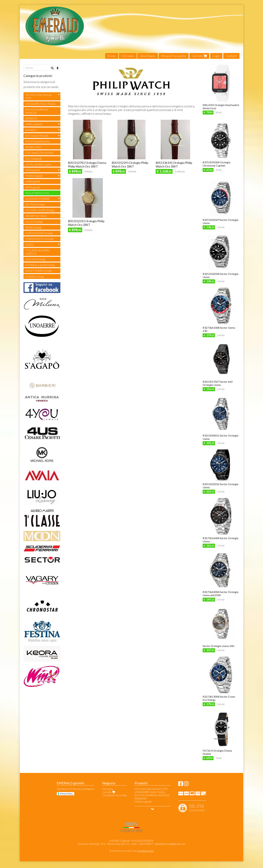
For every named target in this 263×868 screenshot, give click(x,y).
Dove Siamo (148, 56)
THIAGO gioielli (34, 176)
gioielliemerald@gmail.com (170, 844)
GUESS (29, 244)
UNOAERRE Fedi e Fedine (40, 104)
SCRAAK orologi (34, 276)
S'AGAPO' (31, 130)
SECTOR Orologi (35, 204)
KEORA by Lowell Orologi (40, 265)
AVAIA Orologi (33, 227)
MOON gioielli (33, 159)
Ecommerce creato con (131, 851)
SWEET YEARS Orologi (38, 271)
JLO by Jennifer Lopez (38, 164)
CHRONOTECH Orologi (39, 239)
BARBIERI (31, 118)
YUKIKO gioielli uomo (37, 141)
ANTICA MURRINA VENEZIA (36, 111)
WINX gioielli (32, 187)
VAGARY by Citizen (36, 216)
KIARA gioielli (33, 181)
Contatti (231, 56)
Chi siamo (128, 56)
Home (112, 56)
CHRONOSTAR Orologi (39, 233)
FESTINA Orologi (35, 259)
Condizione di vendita (114, 795)
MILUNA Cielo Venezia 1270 (38, 96)
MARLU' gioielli (34, 124)
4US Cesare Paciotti (37, 136)
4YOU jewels (32, 170)
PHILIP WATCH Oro (37, 193)
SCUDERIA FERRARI (37, 199)
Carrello (199, 56)
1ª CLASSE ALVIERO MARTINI (37, 252)
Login (216, 56)
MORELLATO (33, 147)
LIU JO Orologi (34, 222)
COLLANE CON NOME (39, 153)
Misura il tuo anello (174, 56)
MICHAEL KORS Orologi (40, 210)
